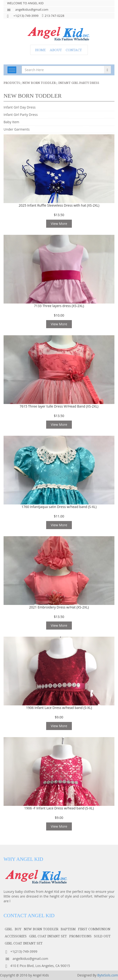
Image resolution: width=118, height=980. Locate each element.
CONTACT (74, 50)
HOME (41, 50)
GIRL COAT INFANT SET (48, 936)
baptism (68, 929)
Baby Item (11, 122)
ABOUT (56, 50)
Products (12, 83)
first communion (94, 929)
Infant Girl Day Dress (20, 107)
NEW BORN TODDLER (39, 83)
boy (18, 929)
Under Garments (17, 129)
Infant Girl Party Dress (79, 83)
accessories (16, 936)
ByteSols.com (108, 975)
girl (9, 929)
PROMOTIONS (80, 936)
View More (59, 224)
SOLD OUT (102, 936)
